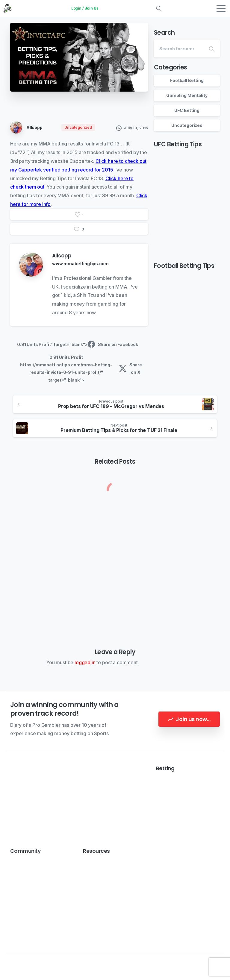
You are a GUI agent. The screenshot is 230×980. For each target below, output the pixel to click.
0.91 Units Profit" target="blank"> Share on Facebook (78, 344)
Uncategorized (187, 125)
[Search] (179, 48)
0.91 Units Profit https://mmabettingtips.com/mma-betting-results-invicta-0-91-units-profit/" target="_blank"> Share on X (81, 369)
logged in (85, 662)
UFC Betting (187, 110)
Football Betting (187, 80)
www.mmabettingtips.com (80, 264)
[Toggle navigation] (221, 8)
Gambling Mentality (187, 95)
